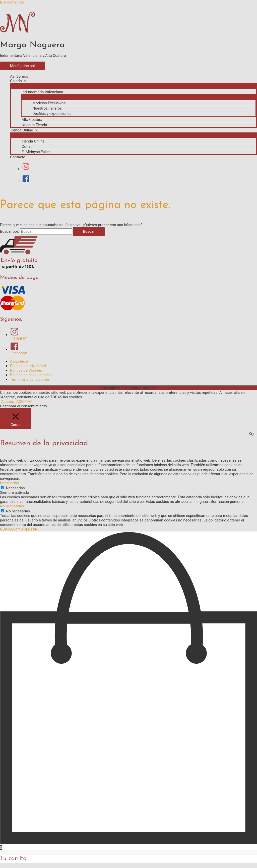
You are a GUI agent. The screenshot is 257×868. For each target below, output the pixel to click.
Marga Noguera (32, 45)
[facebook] (26, 181)
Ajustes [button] (8, 402)
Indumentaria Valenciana (42, 92)
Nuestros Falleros (47, 108)
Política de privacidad (28, 366)
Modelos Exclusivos (49, 103)
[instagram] (28, 169)
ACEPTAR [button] (24, 402)
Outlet (27, 147)
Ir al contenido (12, 2)
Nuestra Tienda (34, 125)
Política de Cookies (26, 370)
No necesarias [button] (12, 506)
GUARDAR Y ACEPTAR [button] (19, 529)
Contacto (18, 157)
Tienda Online (21, 130)
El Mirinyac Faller (36, 152)
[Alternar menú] (134, 86)
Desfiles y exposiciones (52, 114)
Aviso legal (19, 361)
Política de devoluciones (30, 375)
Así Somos (19, 76)
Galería (16, 81)
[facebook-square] (134, 349)
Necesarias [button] (9, 483)
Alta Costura (32, 120)
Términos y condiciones (30, 379)
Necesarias (15, 488)
